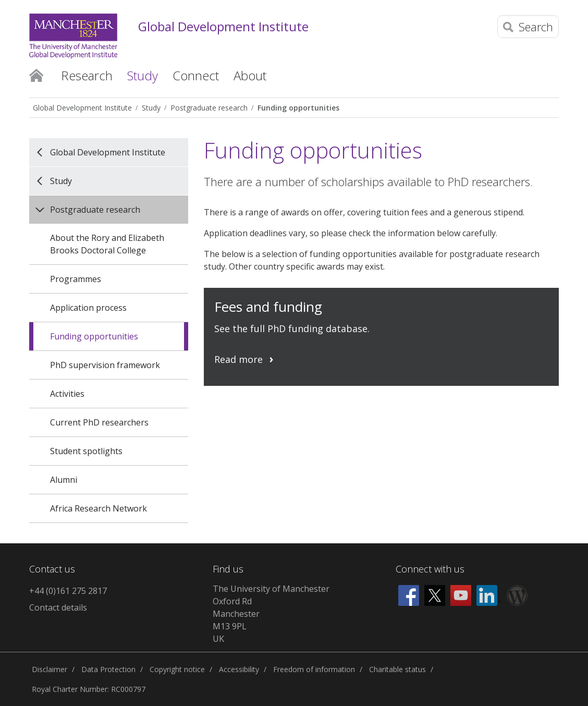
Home (36, 75)
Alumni (64, 480)
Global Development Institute (223, 27)
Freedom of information (314, 669)
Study (151, 108)
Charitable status (397, 669)
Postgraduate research (209, 108)
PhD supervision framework (105, 365)
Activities (67, 394)
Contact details (58, 607)
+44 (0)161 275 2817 (68, 591)
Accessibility (239, 669)
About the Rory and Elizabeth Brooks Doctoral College (107, 244)
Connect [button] (196, 75)
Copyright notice (177, 669)
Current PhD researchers (99, 422)
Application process (88, 308)
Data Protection (108, 669)
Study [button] (143, 75)
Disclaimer (50, 669)
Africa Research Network (99, 508)
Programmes (76, 279)
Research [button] (87, 75)
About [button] (250, 75)
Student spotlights (86, 451)
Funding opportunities (298, 108)
